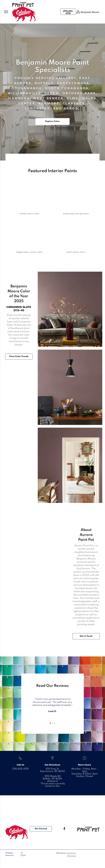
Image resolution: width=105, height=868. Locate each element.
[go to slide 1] (50, 723)
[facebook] (64, 829)
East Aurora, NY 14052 (52, 771)
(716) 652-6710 (21, 769)
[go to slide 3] (55, 723)
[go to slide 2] (52, 723)
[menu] (6, 12)
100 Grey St (52, 769)
